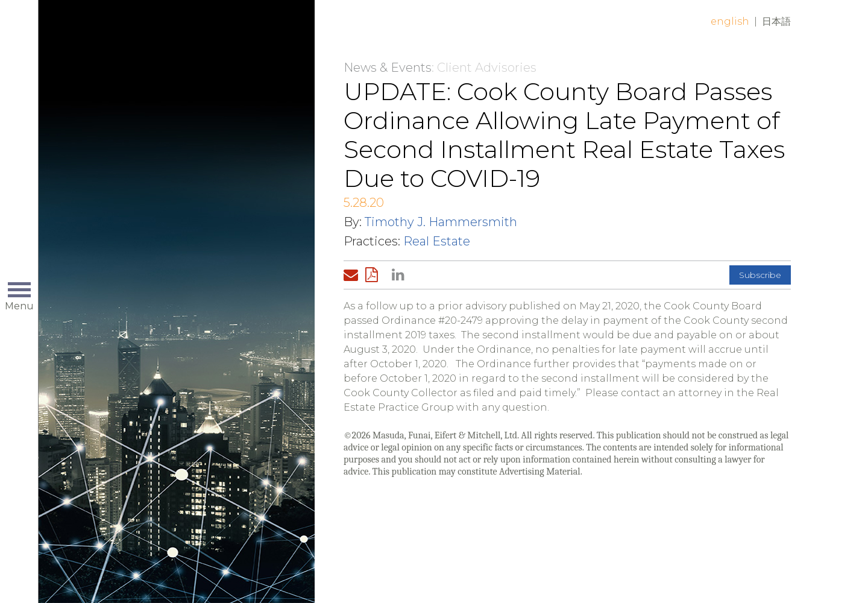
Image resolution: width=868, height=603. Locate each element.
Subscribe (760, 275)
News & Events (388, 68)
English (730, 21)
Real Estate (437, 241)
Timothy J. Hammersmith (441, 222)
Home (191, 31)
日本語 (776, 21)
